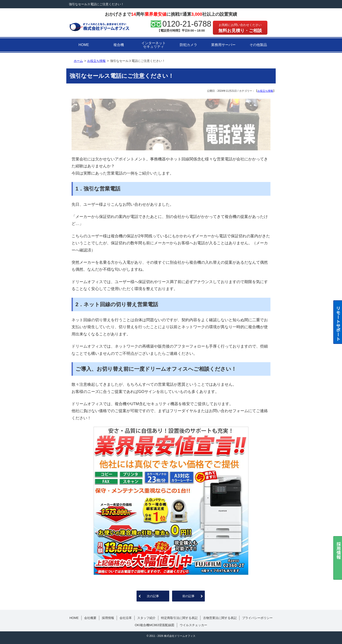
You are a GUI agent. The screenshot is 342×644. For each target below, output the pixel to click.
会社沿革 (126, 618)
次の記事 (153, 596)
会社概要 (90, 618)
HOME (84, 45)
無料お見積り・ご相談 (240, 28)
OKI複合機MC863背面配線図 (155, 625)
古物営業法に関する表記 (220, 618)
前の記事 (188, 596)
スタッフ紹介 (146, 618)
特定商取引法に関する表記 (179, 618)
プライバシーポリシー (257, 618)
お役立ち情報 (265, 91)
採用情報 (108, 618)
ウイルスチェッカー (193, 625)
